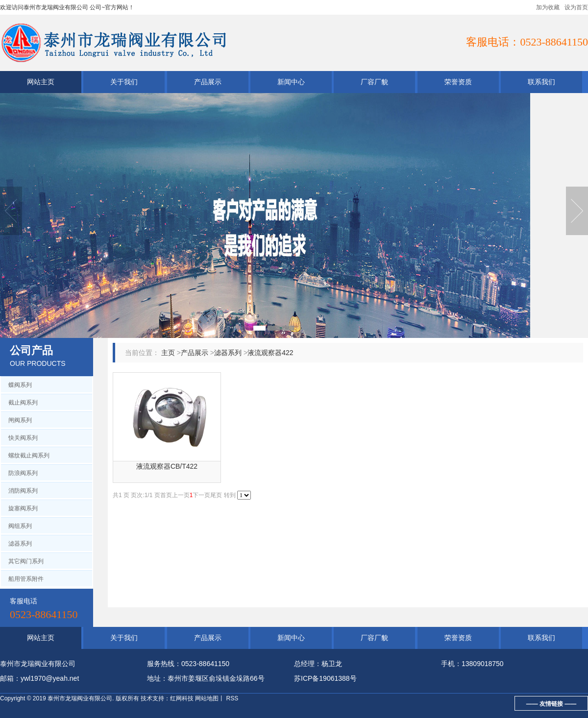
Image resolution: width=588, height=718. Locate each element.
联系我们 (541, 82)
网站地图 (207, 698)
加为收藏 (548, 7)
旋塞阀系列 (23, 508)
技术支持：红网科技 (167, 698)
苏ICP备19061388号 (325, 678)
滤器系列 (20, 544)
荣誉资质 (458, 82)
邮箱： (10, 678)
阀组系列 (20, 526)
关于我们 (124, 82)
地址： (157, 678)
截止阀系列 (23, 403)
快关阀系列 (23, 438)
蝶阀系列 (20, 385)
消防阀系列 (23, 491)
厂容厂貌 (374, 82)
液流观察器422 (270, 353)
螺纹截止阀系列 (29, 455)
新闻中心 (291, 82)
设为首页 (576, 7)
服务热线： (164, 664)
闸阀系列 (20, 420)
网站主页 (41, 82)
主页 (168, 353)
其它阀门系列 (26, 561)
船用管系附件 (26, 579)
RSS (231, 698)
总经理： (308, 664)
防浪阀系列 (23, 473)
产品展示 (208, 82)
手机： (451, 664)
